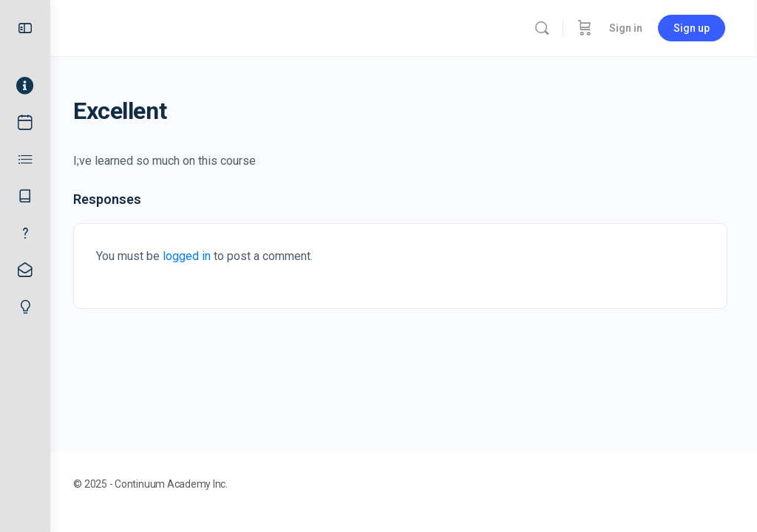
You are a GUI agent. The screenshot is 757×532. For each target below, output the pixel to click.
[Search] (544, 28)
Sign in (628, 28)
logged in (193, 256)
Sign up (694, 28)
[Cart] (587, 28)
